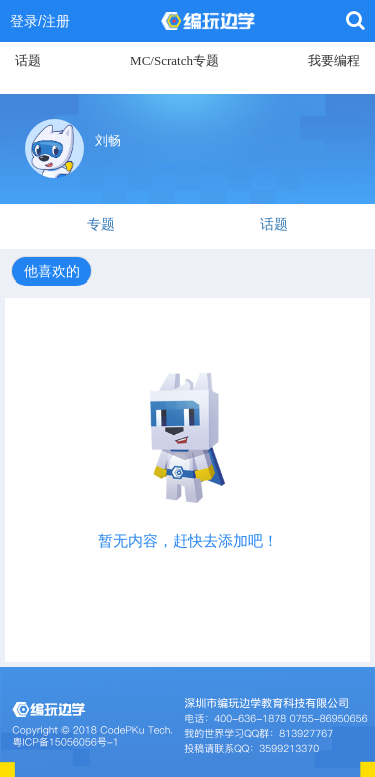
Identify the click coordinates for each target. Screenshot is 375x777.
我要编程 (334, 60)
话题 (28, 60)
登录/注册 (40, 21)
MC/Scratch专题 (174, 60)
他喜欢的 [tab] (52, 271)
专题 (101, 224)
